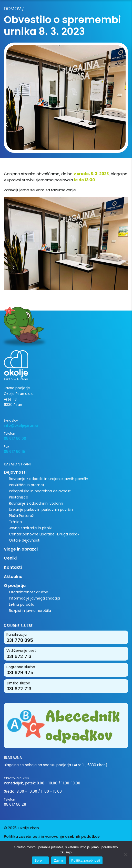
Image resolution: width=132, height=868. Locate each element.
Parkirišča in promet (27, 485)
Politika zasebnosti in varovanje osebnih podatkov (52, 836)
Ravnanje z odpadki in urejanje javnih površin (49, 479)
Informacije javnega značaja (34, 598)
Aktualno (13, 577)
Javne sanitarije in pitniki (31, 528)
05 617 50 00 (15, 439)
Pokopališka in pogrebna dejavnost (40, 491)
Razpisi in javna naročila (30, 611)
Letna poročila (22, 604)
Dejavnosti (15, 472)
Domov (12, 9)
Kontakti (13, 567)
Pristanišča (19, 497)
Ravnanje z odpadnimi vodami (36, 503)
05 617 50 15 (14, 452)
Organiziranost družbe (29, 592)
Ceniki (10, 558)
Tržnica (15, 522)
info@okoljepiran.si (21, 426)
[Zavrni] (126, 854)
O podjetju (15, 586)
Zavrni (59, 860)
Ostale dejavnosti (25, 540)
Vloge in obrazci (21, 549)
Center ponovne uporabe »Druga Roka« (44, 534)
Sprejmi (40, 860)
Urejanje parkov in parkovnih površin (41, 510)
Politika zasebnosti (86, 860)
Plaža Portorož (21, 516)
